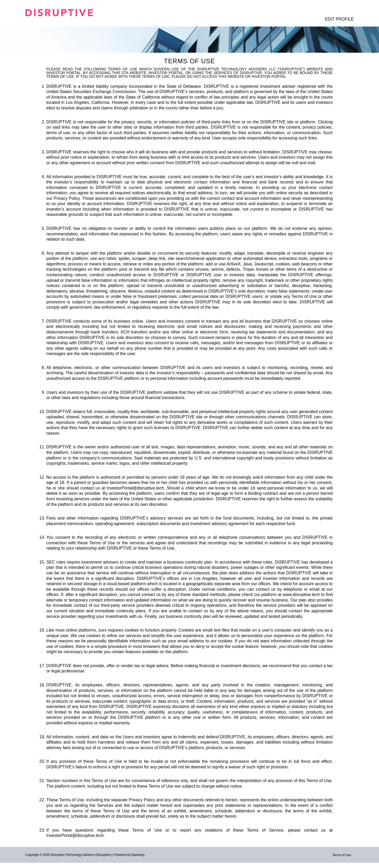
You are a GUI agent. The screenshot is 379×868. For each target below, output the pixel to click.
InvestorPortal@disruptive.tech (135, 488)
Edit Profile (339, 19)
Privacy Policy (67, 198)
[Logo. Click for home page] (65, 13)
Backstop (138, 855)
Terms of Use (342, 855)
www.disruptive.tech (301, 595)
